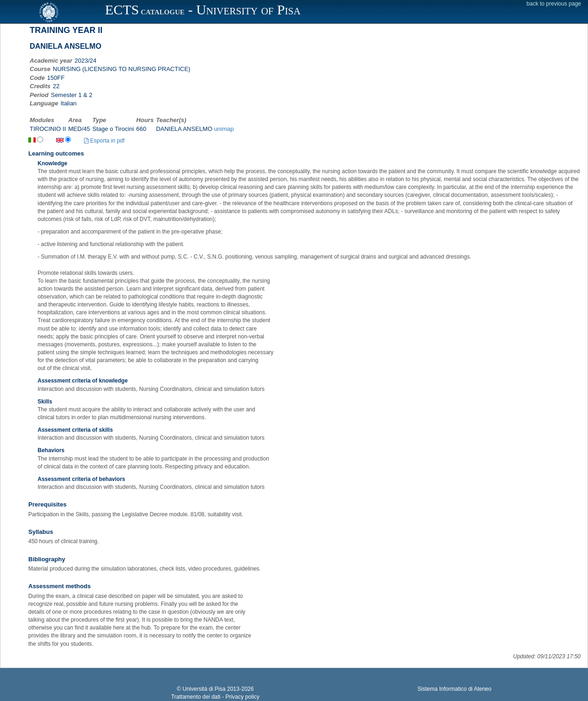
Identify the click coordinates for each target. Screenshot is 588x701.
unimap (224, 129)
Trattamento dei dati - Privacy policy (215, 697)
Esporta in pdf (104, 141)
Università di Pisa (204, 689)
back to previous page (554, 4)
